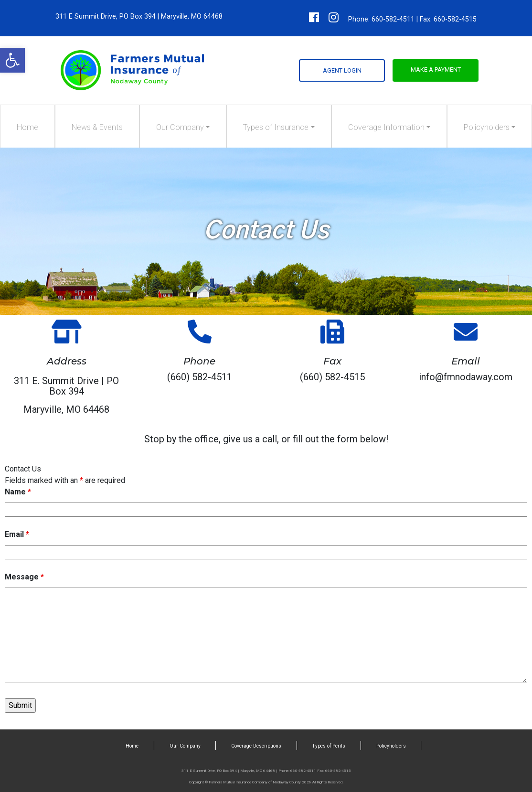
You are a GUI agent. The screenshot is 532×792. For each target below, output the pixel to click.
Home (27, 127)
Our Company (180, 127)
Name (18, 492)
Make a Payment (436, 70)
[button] (12, 60)
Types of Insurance (276, 127)
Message (24, 577)
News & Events (97, 127)
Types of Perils (329, 746)
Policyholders (487, 127)
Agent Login (342, 70)
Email (17, 534)
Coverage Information (386, 127)
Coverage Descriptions (256, 746)
